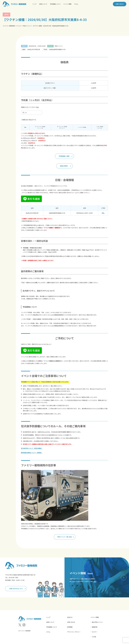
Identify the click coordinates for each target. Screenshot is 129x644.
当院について (43, 4)
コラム (76, 4)
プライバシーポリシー (74, 632)
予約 (103, 213)
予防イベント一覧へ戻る (65, 537)
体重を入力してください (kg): (30, 107)
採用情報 (70, 627)
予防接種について (55, 4)
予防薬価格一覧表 (64, 156)
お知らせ (70, 617)
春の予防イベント (97, 622)
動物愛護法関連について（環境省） (32, 453)
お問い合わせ (120, 4)
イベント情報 (67, 4)
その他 (94, 637)
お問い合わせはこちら (16, 588)
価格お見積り (64, 166)
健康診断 (95, 627)
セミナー (95, 632)
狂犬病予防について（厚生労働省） (32, 448)
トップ (34, 4)
